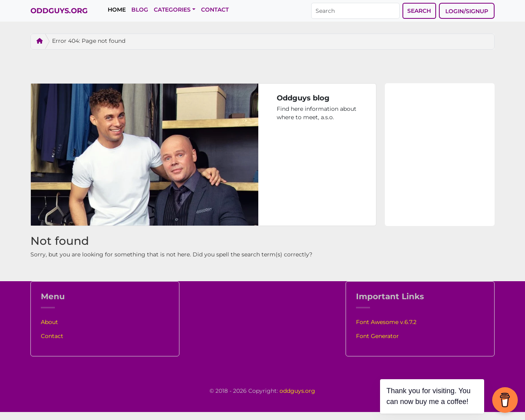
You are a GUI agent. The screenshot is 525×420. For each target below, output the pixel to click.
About (49, 322)
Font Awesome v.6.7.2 (386, 322)
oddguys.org (297, 391)
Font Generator (377, 336)
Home (117, 10)
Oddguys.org (56, 11)
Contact (215, 10)
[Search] (355, 11)
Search (419, 11)
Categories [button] (172, 10)
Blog (140, 10)
